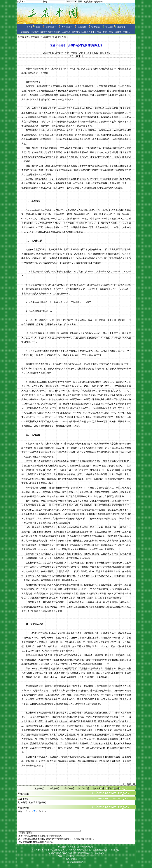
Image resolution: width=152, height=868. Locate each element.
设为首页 (62, 850)
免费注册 (88, 2)
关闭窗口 (99, 788)
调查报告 (59, 37)
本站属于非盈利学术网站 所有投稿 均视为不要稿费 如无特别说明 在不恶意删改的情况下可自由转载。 (76, 853)
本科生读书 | (68, 27)
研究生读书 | (52, 27)
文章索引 (121, 27)
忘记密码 (98, 2)
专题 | (105, 32)
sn (134, 784)
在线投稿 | (82, 27)
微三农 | (109, 27)
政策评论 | (46, 32)
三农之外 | (87, 32)
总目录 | (119, 32)
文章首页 (25, 32)
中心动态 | (97, 32)
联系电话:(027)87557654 (76, 862)
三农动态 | (66, 32)
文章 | (39, 27)
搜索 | (111, 32)
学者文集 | (96, 27)
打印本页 (84, 788)
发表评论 (39, 788)
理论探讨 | (36, 32)
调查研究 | (56, 32)
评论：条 (105, 53)
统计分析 (81, 850)
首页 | (29, 27)
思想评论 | (77, 32)
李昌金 (74, 53)
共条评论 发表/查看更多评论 (32, 802)
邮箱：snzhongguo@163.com (82, 859)
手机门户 (127, 32)
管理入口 (90, 850)
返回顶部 (114, 788)
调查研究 (47, 37)
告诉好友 (69, 788)
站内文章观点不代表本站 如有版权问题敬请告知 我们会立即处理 (76, 856)
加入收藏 (54, 788)
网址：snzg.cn (64, 859)
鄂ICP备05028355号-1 (76, 865)
